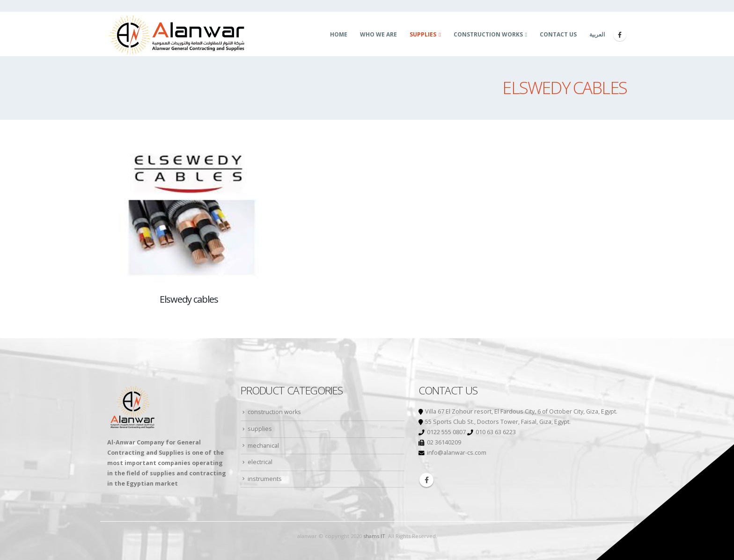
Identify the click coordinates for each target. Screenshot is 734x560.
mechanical (263, 446)
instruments (265, 479)
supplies (423, 34)
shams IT (374, 536)
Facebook (426, 480)
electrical (260, 462)
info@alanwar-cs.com (457, 453)
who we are (378, 34)
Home (339, 34)
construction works (488, 34)
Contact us (558, 34)
